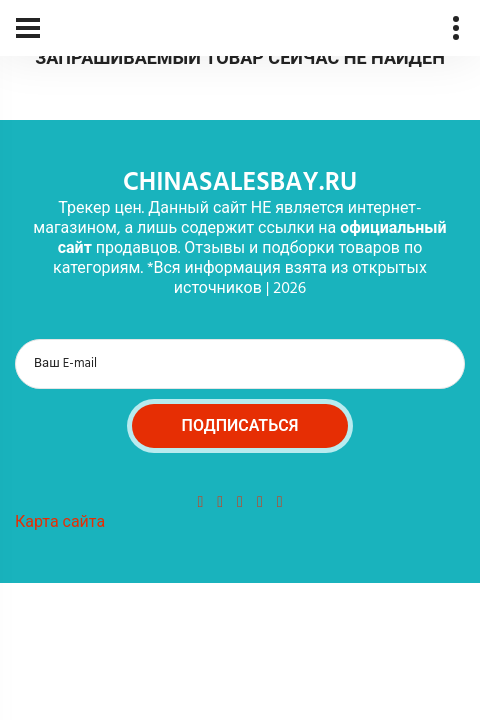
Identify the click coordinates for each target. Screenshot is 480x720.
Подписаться (240, 427)
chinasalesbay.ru (240, 183)
